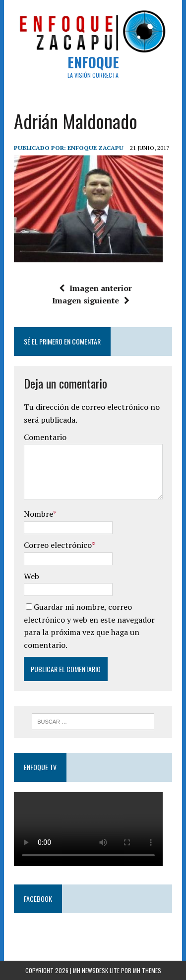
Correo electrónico (58, 545)
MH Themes (147, 970)
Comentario (45, 437)
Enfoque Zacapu (95, 148)
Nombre (38, 514)
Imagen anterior (95, 288)
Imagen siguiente (91, 300)
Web (31, 576)
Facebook (38, 899)
